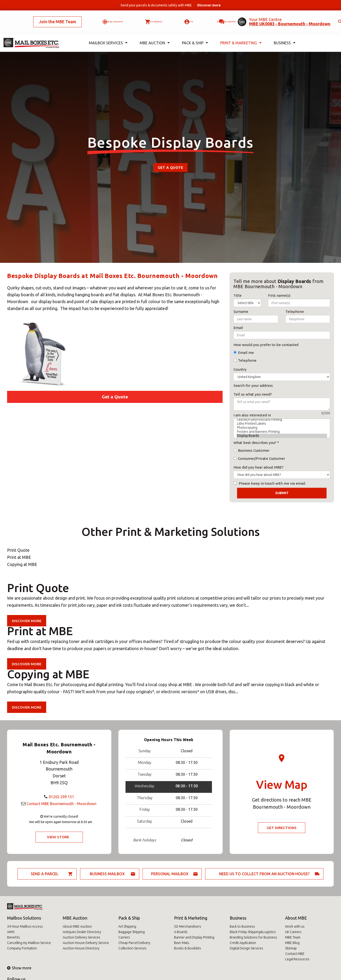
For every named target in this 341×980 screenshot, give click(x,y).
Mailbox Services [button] (107, 35)
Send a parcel (45, 874)
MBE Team (293, 937)
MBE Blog (292, 943)
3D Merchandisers (188, 926)
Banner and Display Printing (194, 937)
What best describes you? (255, 443)
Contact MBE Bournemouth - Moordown (61, 803)
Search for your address (253, 385)
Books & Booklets (188, 948)
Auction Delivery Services (81, 937)
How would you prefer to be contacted (266, 345)
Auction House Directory (81, 948)
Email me (246, 353)
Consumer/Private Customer (262, 458)
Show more (19, 968)
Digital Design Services (246, 948)
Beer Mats (182, 943)
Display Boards (282, 436)
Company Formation (22, 948)
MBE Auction (75, 918)
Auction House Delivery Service (86, 943)
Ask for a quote (217, 18)
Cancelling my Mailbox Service (29, 943)
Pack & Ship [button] (194, 35)
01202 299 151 (62, 796)
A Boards (181, 932)
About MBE (296, 918)
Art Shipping (127, 926)
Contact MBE (295, 954)
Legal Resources (297, 959)
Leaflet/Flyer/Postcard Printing (282, 420)
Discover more (27, 621)
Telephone (247, 360)
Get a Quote (170, 167)
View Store (58, 837)
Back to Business (242, 926)
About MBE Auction (77, 926)
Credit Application (243, 943)
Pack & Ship (129, 918)
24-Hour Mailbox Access (25, 926)
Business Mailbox (107, 874)
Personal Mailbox (170, 874)
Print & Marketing (191, 918)
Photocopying (282, 428)
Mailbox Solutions (24, 918)
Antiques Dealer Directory (82, 932)
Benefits (13, 937)
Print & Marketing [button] (240, 35)
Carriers (124, 937)
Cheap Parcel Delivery (134, 943)
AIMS (11, 932)
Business (238, 918)
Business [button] (284, 35)
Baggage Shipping (132, 932)
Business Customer (254, 450)
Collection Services (132, 948)
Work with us (295, 926)
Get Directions (282, 828)
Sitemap (291, 948)
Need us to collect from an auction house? (264, 874)
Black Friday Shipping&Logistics (253, 932)
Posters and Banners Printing (282, 432)
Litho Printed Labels (282, 424)
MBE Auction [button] (153, 35)
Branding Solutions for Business (253, 937)
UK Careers (293, 932)
